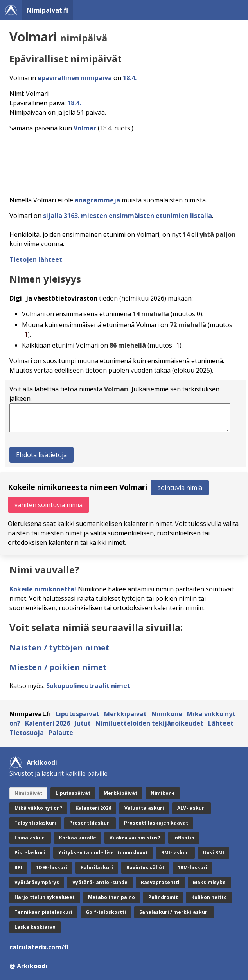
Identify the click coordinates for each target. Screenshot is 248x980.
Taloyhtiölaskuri (35, 823)
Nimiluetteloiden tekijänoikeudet (149, 723)
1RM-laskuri (192, 867)
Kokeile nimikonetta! (43, 589)
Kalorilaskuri (97, 867)
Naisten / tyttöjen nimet (59, 648)
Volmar (85, 128)
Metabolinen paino (111, 897)
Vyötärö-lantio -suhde (100, 882)
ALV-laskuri (191, 808)
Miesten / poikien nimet (58, 667)
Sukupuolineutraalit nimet (88, 686)
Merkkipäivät (125, 714)
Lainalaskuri (30, 838)
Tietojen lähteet (36, 259)
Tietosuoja (27, 733)
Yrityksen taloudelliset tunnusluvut (103, 853)
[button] (238, 10)
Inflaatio (184, 838)
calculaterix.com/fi (39, 947)
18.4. (130, 78)
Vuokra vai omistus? (135, 838)
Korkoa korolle (78, 838)
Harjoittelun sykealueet (45, 897)
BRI (18, 867)
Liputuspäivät (77, 714)
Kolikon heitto (209, 897)
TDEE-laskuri (51, 867)
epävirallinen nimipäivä (75, 78)
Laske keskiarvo (35, 927)
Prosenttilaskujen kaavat (156, 823)
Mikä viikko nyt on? (38, 808)
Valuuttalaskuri (144, 808)
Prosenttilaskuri (90, 823)
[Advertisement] (126, 162)
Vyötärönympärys (37, 882)
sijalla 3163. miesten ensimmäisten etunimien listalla (128, 216)
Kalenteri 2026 (48, 723)
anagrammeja (97, 200)
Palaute (61, 733)
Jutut (83, 723)
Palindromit (163, 897)
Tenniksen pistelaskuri (43, 912)
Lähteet (221, 723)
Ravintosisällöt (145, 867)
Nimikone (167, 714)
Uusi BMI (214, 853)
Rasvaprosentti (160, 882)
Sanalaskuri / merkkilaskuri (174, 912)
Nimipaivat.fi (47, 10)
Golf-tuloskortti (106, 912)
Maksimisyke (209, 882)
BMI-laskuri (175, 853)
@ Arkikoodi (28, 966)
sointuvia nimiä (180, 488)
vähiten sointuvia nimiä (49, 505)
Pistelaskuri (30, 853)
